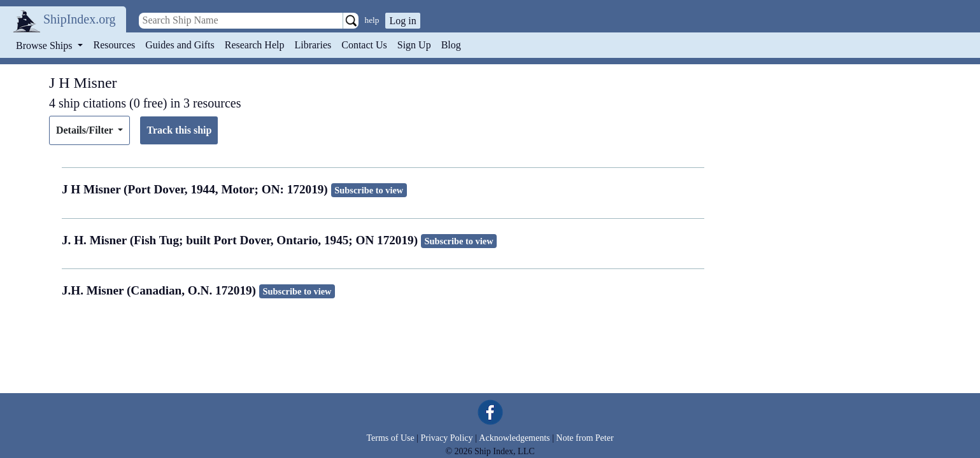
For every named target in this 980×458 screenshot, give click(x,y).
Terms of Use (390, 438)
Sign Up (414, 45)
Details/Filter (86, 130)
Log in (402, 21)
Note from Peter (585, 438)
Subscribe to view (369, 190)
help (372, 20)
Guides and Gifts (180, 45)
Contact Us (364, 45)
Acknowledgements (514, 438)
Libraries (313, 45)
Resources (115, 45)
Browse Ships (45, 45)
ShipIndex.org (80, 19)
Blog (451, 45)
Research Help (255, 45)
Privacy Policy (446, 438)
